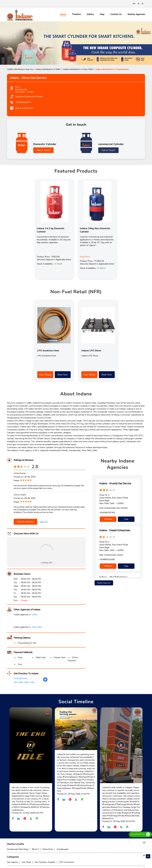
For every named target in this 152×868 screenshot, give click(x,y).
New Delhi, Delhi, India (24, 682)
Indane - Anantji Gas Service (115, 484)
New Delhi (37, 627)
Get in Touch (43, 150)
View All (43, 522)
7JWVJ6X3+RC (21, 679)
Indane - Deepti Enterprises (115, 530)
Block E (35, 849)
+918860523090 (107, 559)
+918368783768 (107, 513)
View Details (45, 375)
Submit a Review (25, 522)
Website (108, 519)
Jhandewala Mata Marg (18, 849)
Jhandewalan (63, 849)
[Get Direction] (45, 681)
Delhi (35, 615)
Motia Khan (48, 849)
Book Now (63, 375)
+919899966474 (23, 102)
